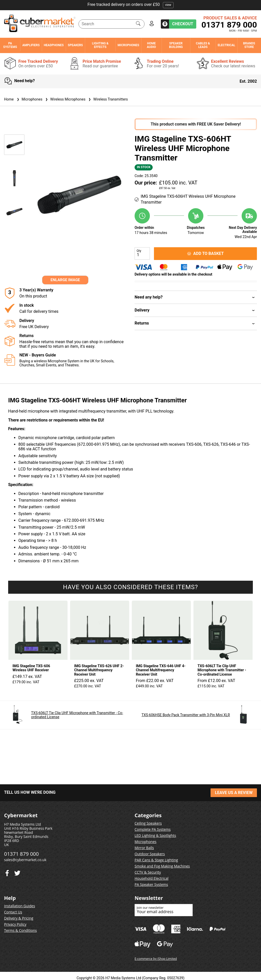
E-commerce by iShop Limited (156, 959)
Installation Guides (19, 906)
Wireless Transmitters (108, 99)
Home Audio (151, 45)
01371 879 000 (229, 25)
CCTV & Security (148, 872)
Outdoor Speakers (150, 854)
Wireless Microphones (65, 99)
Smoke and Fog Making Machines (162, 866)
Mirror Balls (144, 848)
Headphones (54, 45)
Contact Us (13, 912)
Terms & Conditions (21, 930)
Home (9, 99)
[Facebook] (17, 872)
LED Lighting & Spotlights (155, 835)
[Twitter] (7, 872)
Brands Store (249, 45)
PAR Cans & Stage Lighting (156, 860)
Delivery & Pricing (19, 918)
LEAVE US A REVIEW (234, 793)
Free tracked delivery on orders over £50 (130, 4)
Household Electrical (152, 878)
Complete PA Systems (153, 829)
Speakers (75, 45)
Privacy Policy (15, 924)
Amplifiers (31, 45)
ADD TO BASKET (205, 253)
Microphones (128, 45)
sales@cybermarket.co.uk (25, 860)
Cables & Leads (203, 45)
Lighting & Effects (100, 45)
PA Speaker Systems (151, 884)
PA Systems (10, 45)
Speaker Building (176, 45)
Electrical (226, 45)
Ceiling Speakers (148, 823)
